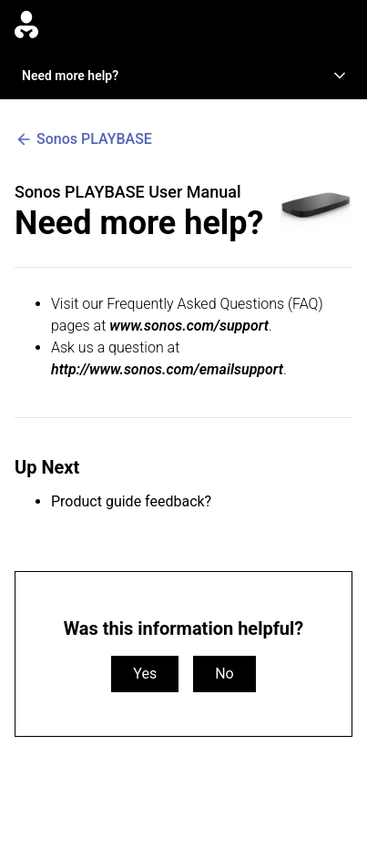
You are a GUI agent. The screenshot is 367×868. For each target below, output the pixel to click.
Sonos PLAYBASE (83, 139)
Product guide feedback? (131, 501)
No (224, 674)
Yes (145, 674)
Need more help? (185, 76)
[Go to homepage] (26, 26)
